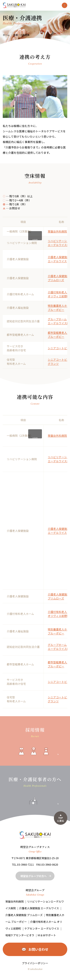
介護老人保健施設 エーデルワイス (59, 259)
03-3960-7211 (25, 864)
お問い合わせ (38, 949)
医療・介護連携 (21, 35)
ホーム (6, 35)
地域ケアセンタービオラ (20, 935)
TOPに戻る (61, 819)
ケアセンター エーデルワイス (42, 928)
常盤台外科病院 (57, 231)
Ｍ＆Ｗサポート (47, 935)
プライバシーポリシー (35, 963)
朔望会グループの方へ (34, 876)
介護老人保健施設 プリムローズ (59, 278)
